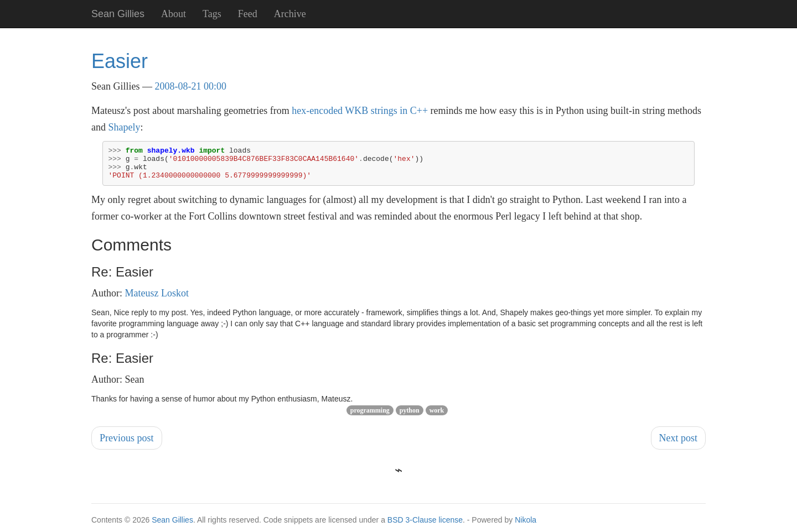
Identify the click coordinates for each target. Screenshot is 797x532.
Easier (120, 61)
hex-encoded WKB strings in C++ (360, 111)
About (174, 14)
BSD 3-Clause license (425, 526)
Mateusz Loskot (157, 300)
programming (370, 417)
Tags (212, 14)
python (410, 417)
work (437, 417)
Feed (248, 14)
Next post (679, 445)
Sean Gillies (172, 526)
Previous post (127, 445)
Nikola (526, 526)
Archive (290, 14)
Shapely (125, 127)
